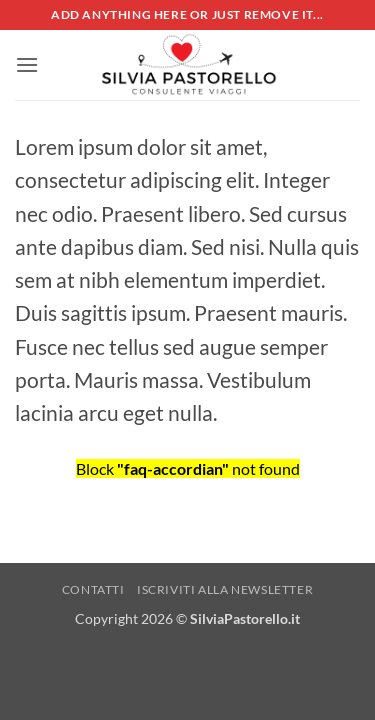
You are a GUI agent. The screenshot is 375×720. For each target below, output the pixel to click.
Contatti (93, 589)
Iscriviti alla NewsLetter (225, 589)
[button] (27, 64)
